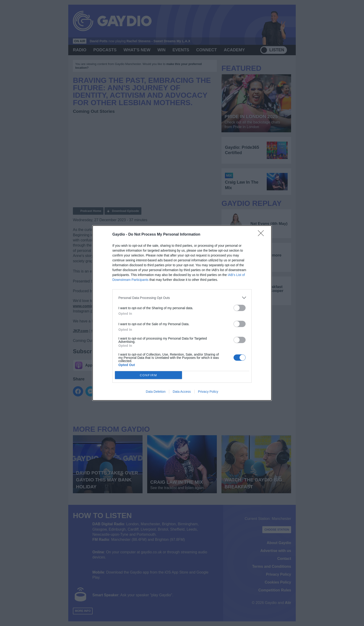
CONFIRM (148, 375)
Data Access (182, 392)
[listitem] (182, 298)
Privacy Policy (208, 392)
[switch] (240, 308)
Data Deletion (156, 392)
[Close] (262, 235)
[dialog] (182, 313)
